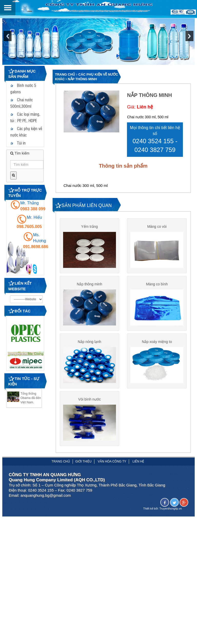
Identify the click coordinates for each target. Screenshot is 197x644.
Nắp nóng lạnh (90, 344)
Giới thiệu (83, 466)
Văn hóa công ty (112, 466)
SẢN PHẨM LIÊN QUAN (87, 205)
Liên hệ (138, 466)
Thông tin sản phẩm (123, 166)
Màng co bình (157, 285)
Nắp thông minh (82, 79)
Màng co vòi (157, 226)
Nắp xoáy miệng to (157, 344)
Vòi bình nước (90, 403)
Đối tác (23, 311)
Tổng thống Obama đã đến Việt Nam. (31, 398)
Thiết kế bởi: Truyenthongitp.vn (162, 513)
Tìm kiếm (20, 153)
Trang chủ (65, 74)
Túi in (18, 143)
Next (189, 39)
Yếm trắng (89, 226)
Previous (8, 39)
